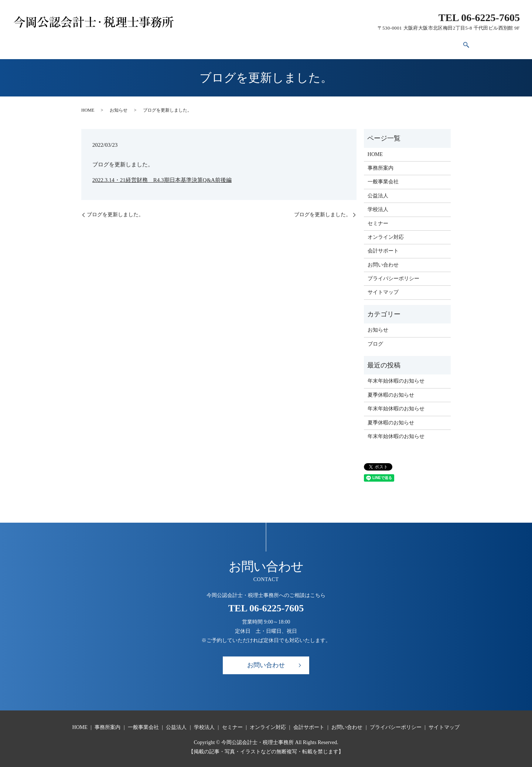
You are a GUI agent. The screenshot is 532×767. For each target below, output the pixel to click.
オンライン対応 (320, 43)
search (438, 44)
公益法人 (214, 43)
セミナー (279, 43)
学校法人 (246, 43)
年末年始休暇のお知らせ (396, 377)
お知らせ (119, 106)
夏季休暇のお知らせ (391, 391)
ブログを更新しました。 (115, 211)
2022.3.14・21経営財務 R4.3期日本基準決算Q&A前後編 (162, 176)
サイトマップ (383, 289)
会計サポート (366, 43)
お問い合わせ (410, 43)
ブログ (375, 340)
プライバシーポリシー (393, 274)
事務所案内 (135, 43)
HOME (102, 43)
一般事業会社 (175, 43)
